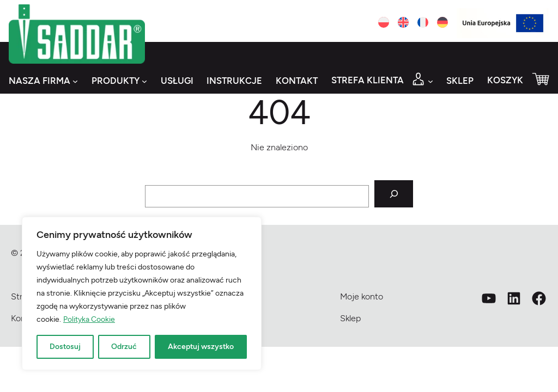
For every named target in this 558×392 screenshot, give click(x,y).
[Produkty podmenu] (144, 81)
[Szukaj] (394, 194)
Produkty (116, 81)
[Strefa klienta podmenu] (430, 81)
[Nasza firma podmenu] (75, 81)
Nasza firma (40, 81)
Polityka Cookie (89, 319)
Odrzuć (124, 347)
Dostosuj (65, 347)
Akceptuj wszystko (201, 347)
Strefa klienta (368, 80)
